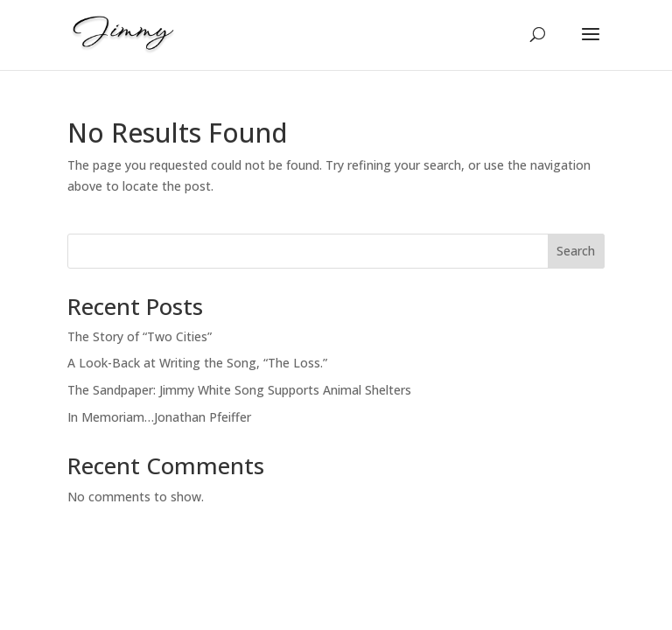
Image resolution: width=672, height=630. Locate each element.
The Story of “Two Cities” (140, 336)
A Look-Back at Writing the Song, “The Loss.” (197, 363)
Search (576, 251)
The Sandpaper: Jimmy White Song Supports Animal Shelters (239, 390)
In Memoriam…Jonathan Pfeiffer (159, 417)
